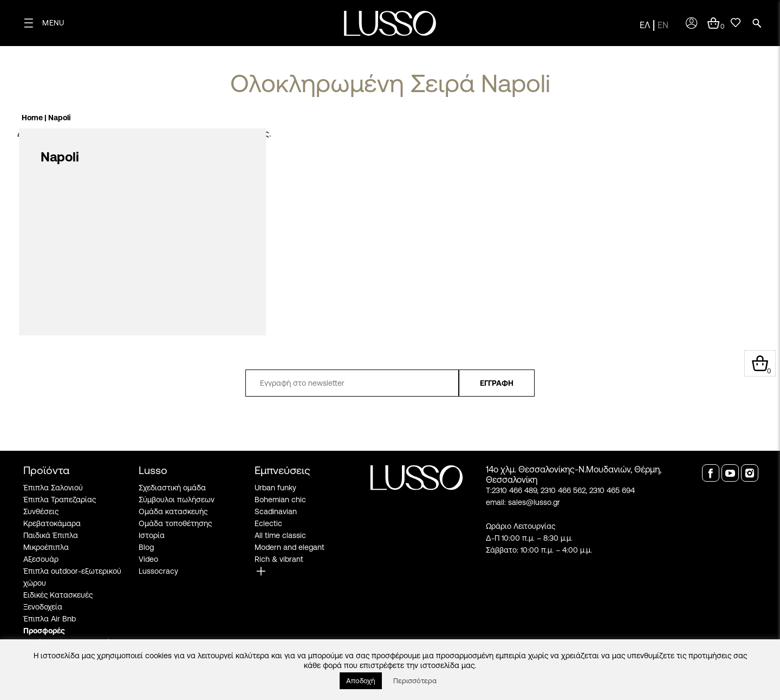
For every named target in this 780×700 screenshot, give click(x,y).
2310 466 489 (514, 490)
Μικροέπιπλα (46, 547)
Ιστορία (152, 535)
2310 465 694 (612, 490)
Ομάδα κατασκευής (173, 511)
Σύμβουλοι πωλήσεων (177, 500)
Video (148, 559)
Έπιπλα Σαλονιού (53, 488)
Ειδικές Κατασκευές (58, 595)
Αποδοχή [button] (361, 681)
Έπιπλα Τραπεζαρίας (60, 500)
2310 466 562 (563, 490)
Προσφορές (44, 631)
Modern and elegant (290, 547)
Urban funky (275, 488)
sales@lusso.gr (534, 502)
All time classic (280, 535)
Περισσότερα (415, 681)
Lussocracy (158, 571)
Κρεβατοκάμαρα (52, 523)
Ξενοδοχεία (43, 607)
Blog (146, 547)
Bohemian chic (280, 500)
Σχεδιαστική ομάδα (172, 488)
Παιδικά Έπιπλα (51, 535)
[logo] (390, 23)
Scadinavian (276, 511)
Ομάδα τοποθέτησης (175, 523)
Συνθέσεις (41, 511)
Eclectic (268, 523)
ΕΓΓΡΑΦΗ (497, 383)
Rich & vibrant (279, 559)
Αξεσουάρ (41, 559)
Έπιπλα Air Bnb (50, 619)
